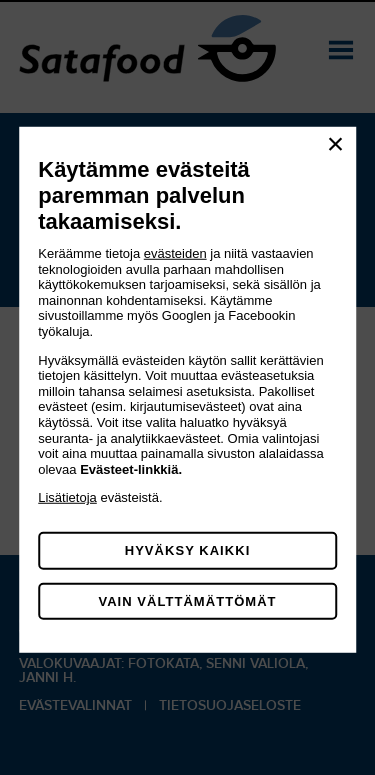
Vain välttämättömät (187, 601)
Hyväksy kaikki (188, 550)
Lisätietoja (67, 497)
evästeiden (175, 253)
